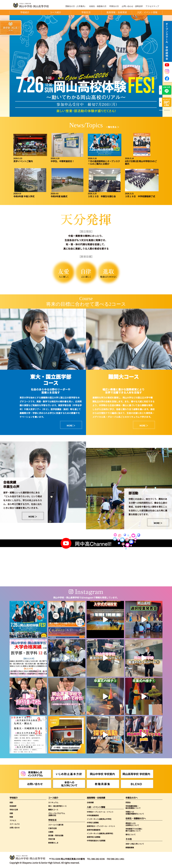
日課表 (51, 832)
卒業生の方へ (132, 798)
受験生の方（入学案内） (76, 6)
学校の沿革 (14, 810)
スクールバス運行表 (56, 825)
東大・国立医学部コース (57, 806)
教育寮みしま (53, 843)
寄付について (131, 834)
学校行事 (52, 839)
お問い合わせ (15, 828)
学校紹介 (14, 798)
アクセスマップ (152, 6)
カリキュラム (53, 802)
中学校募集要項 (93, 815)
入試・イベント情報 (96, 807)
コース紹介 (53, 798)
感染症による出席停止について (132, 824)
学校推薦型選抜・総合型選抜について (133, 807)
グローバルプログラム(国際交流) (57, 814)
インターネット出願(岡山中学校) (99, 819)
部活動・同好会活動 (56, 835)
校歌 (11, 813)
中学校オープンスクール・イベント (100, 812)
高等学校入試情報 (94, 837)
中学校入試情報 (93, 823)
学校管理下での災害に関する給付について (134, 830)
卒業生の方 (114, 6)
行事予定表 (52, 828)
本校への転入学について (135, 844)
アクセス (13, 820)
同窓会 (128, 802)
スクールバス (15, 824)
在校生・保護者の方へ (136, 818)
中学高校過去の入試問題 (96, 841)
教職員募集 (130, 847)
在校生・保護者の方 (98, 6)
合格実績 (90, 802)
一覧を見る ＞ (113, 127)
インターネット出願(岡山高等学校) (100, 833)
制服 (11, 817)
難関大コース (53, 810)
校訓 (11, 802)
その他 (129, 839)
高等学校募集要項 (94, 830)
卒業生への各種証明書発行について (135, 813)
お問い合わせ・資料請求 (132, 6)
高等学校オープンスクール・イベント (101, 826)
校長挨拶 (13, 806)
